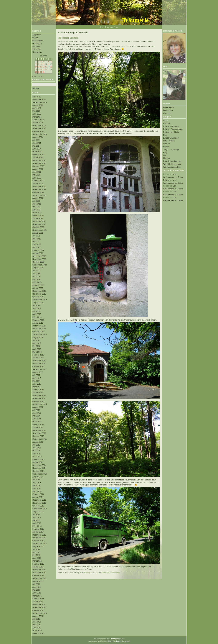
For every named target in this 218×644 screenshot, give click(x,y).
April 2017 (37, 384)
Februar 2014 (38, 494)
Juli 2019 (36, 306)
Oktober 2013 (38, 506)
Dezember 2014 (39, 465)
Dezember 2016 (39, 396)
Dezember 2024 (39, 125)
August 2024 (38, 137)
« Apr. (34, 77)
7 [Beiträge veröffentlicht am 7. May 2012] (36, 64)
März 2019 (37, 317)
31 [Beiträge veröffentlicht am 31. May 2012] (44, 72)
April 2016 (37, 419)
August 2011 (38, 581)
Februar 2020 (38, 285)
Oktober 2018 (38, 332)
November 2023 (39, 163)
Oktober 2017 (38, 366)
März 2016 (37, 422)
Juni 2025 (37, 108)
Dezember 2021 (39, 221)
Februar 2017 (38, 390)
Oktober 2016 (38, 401)
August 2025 (38, 105)
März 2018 (37, 352)
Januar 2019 (38, 323)
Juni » (41, 77)
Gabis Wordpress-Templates (118, 641)
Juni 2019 (37, 308)
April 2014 (37, 488)
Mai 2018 (36, 346)
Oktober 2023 (38, 166)
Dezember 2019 (39, 291)
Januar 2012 (38, 567)
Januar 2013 (38, 532)
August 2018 (38, 337)
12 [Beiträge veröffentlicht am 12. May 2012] (49, 64)
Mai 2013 (36, 520)
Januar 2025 (38, 123)
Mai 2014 (36, 485)
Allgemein (37, 35)
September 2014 (40, 474)
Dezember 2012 (39, 535)
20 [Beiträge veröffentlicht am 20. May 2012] (51, 67)
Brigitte (166, 180)
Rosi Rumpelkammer (172, 161)
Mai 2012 (36, 555)
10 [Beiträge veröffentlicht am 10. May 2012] (44, 64)
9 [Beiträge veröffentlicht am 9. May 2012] (41, 64)
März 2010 (37, 631)
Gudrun (166, 144)
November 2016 (39, 398)
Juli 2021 (36, 236)
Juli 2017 (36, 375)
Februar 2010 (38, 633)
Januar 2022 (38, 218)
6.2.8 (117, 639)
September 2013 (40, 509)
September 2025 (40, 102)
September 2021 (40, 230)
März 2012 (37, 561)
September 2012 (40, 543)
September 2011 (40, 578)
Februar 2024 (38, 155)
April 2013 (37, 523)
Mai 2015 (36, 451)
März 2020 (37, 282)
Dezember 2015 (39, 430)
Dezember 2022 (39, 186)
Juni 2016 (37, 413)
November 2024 (39, 128)
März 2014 (37, 491)
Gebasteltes (38, 41)
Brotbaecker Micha (171, 132)
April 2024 (37, 149)
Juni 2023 (37, 172)
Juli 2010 (36, 619)
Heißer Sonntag (70, 38)
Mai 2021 (36, 242)
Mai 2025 (36, 111)
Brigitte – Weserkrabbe (173, 129)
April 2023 (37, 178)
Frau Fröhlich (169, 141)
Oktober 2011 (38, 575)
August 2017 (38, 372)
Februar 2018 (38, 355)
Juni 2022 (37, 204)
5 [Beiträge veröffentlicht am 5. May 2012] (49, 62)
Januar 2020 (38, 288)
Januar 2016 (38, 427)
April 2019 (37, 314)
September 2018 (40, 335)
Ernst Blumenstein (171, 138)
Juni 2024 (37, 143)
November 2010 (39, 607)
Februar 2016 (38, 425)
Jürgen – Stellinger (171, 150)
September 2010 (40, 613)
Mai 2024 (36, 146)
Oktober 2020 (38, 262)
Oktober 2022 (38, 192)
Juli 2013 (36, 514)
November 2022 (39, 189)
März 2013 (37, 526)
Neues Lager (106, 573)
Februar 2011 (38, 599)
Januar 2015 (38, 462)
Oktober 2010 (38, 610)
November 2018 (39, 329)
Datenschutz (169, 107)
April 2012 (37, 558)
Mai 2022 (36, 207)
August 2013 (38, 512)
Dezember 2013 (39, 500)
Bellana (166, 123)
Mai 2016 (36, 416)
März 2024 (37, 152)
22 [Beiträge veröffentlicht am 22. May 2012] (39, 70)
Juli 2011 (36, 584)
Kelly (165, 152)
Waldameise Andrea (172, 167)
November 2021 (39, 224)
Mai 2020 (36, 276)
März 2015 (37, 456)
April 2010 (37, 628)
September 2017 (40, 369)
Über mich (168, 113)
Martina (166, 158)
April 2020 (37, 279)
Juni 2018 (37, 343)
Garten (35, 38)
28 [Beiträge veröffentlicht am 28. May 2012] (36, 72)
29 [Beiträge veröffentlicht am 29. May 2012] (39, 72)
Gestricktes (37, 43)
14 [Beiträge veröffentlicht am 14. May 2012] (36, 67)
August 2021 (38, 233)
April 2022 (37, 210)
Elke (165, 135)
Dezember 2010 (39, 604)
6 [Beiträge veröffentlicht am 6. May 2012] (51, 62)
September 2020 (40, 265)
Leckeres (36, 46)
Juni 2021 (37, 239)
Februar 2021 (38, 250)
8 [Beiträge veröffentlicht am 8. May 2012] (39, 64)
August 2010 (38, 616)
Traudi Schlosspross (172, 164)
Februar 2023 (38, 181)
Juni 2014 (37, 483)
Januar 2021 (38, 253)
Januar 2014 (38, 497)
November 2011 (39, 573)
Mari (165, 155)
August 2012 (38, 546)
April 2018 (37, 349)
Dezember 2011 (39, 570)
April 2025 (37, 114)
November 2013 (39, 503)
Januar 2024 (38, 157)
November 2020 (39, 259)
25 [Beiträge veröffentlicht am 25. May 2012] (46, 70)
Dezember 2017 (39, 361)
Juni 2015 (37, 448)
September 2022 (40, 195)
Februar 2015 (38, 459)
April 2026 (37, 96)
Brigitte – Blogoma (171, 126)
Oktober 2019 (38, 297)
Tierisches (37, 49)
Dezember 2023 (39, 160)
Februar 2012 (38, 564)
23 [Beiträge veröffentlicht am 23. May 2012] (41, 70)
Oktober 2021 (38, 227)
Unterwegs (37, 52)
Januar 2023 (38, 184)
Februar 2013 (38, 529)
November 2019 (39, 294)
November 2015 (39, 433)
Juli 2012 (36, 549)
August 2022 (38, 198)
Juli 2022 (36, 201)
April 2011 (37, 593)
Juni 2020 (37, 274)
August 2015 (38, 442)
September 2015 (40, 439)
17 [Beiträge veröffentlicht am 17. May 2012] (44, 67)
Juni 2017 (37, 378)
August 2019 (38, 303)
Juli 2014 (36, 480)
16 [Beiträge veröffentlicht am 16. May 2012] (41, 67)
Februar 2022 (38, 215)
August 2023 (38, 169)
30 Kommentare (115, 573)
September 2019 (40, 300)
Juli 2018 (36, 340)
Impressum (168, 110)
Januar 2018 (38, 358)
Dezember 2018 (39, 326)
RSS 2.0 (92, 573)
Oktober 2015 (38, 436)
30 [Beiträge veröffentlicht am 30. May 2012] (41, 72)
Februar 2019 (38, 320)
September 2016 (40, 404)
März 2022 (37, 213)
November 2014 (39, 468)
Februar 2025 (38, 120)
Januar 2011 (38, 602)
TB (97, 573)
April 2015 (37, 453)
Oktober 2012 (38, 541)
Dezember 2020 (39, 256)
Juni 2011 (37, 587)
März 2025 (37, 117)
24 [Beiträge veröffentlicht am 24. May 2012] (44, 70)
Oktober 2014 (38, 471)
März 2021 (37, 247)
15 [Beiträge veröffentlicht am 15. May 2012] (39, 67)
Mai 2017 (36, 381)
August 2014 (38, 477)
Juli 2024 (36, 140)
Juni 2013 (37, 517)
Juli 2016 (36, 410)
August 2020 (38, 268)
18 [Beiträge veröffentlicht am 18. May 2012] (46, 67)
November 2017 (39, 364)
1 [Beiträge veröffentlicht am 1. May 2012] (39, 62)
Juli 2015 (36, 445)
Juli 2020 (36, 271)
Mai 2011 (36, 590)
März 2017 (37, 387)
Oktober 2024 (38, 131)
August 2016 (38, 407)
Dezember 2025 (39, 99)
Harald (166, 147)
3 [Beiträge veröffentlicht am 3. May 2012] (44, 62)
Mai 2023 (36, 175)
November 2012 (39, 538)
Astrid (166, 120)
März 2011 (37, 596)
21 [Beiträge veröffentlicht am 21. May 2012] (36, 70)
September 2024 (40, 134)
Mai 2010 (36, 625)
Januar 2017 (38, 392)
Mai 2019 (36, 311)
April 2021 (37, 245)
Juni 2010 (37, 622)
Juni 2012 (37, 552)
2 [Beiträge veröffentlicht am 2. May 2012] (41, 62)
